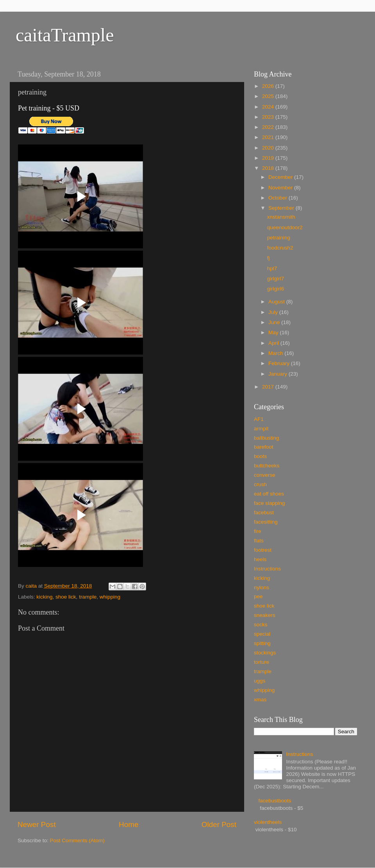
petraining (279, 238)
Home (129, 824)
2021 (269, 137)
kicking (44, 597)
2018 (269, 168)
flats (259, 541)
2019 (269, 158)
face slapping (270, 503)
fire (258, 531)
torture (262, 662)
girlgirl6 (276, 289)
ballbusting (267, 438)
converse (265, 475)
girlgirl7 (276, 279)
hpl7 (272, 268)
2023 (269, 117)
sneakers (265, 615)
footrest (263, 550)
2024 (269, 107)
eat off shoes (269, 494)
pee (258, 596)
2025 (269, 96)
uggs (260, 681)
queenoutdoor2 (285, 227)
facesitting (266, 522)
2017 (269, 387)
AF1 (259, 419)
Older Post (219, 824)
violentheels (268, 822)
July (274, 312)
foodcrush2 (280, 248)
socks (261, 625)
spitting (262, 643)
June (275, 322)
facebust (264, 512)
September (282, 208)
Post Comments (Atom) (77, 840)
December (281, 177)
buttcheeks (267, 466)
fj (269, 258)
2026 (269, 86)
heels (260, 559)
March (276, 353)
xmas (260, 700)
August (277, 302)
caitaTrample (65, 35)
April (274, 343)
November (281, 188)
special (262, 634)
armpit (261, 429)
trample (88, 597)
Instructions (267, 569)
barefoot (264, 447)
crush (260, 484)
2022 (269, 127)
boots (260, 456)
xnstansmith (281, 217)
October (279, 198)
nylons (262, 587)
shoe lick (66, 597)
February (280, 363)
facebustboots (275, 801)
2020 (269, 148)
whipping (110, 597)
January (279, 374)
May (274, 332)
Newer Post (37, 824)
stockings (265, 653)
